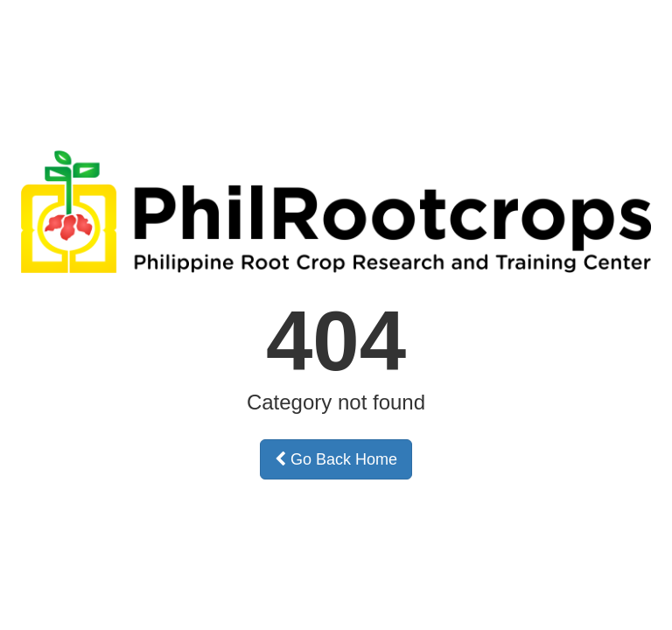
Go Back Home (336, 459)
